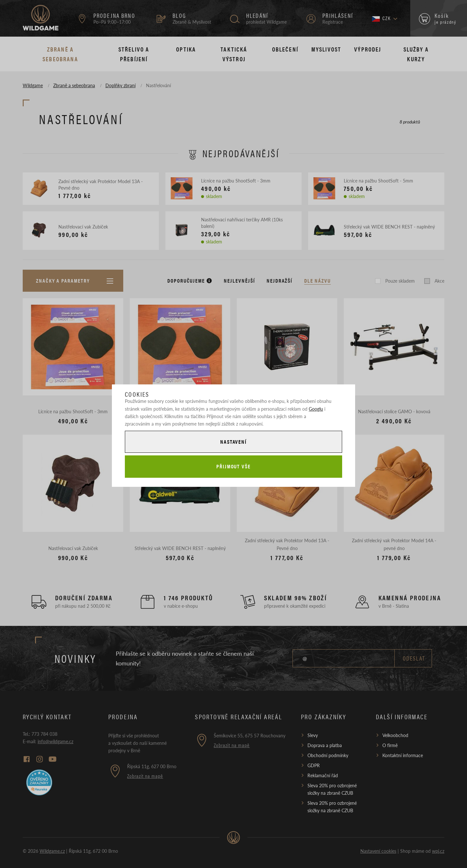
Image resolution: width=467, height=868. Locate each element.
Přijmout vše (233, 466)
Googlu (316, 409)
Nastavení (233, 442)
